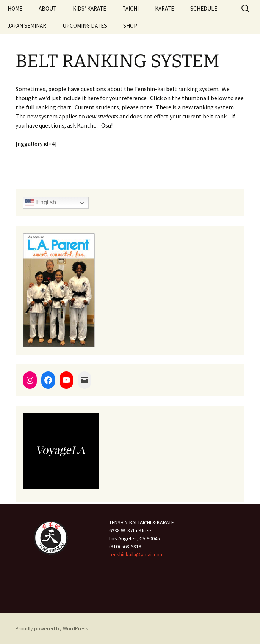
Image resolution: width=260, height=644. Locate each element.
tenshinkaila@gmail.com (136, 554)
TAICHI (131, 9)
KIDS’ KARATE (89, 9)
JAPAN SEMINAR (27, 26)
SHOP (130, 26)
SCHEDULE (204, 9)
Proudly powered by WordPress (52, 628)
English (41, 203)
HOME (15, 9)
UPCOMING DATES (85, 26)
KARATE (164, 9)
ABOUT (48, 9)
